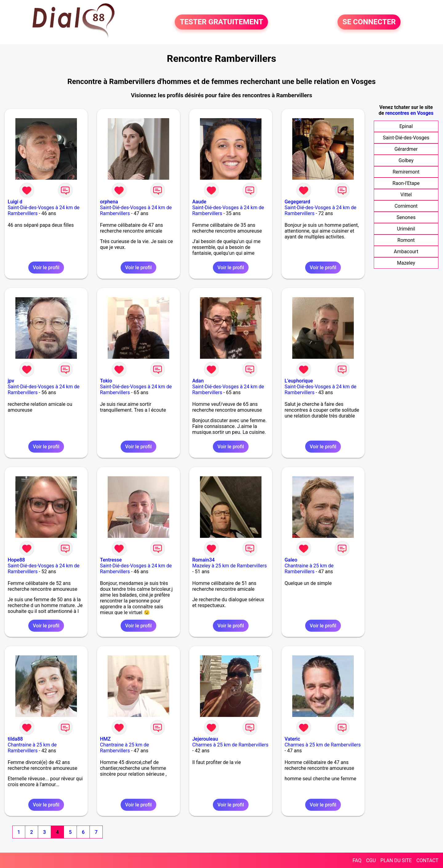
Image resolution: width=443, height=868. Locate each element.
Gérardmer (406, 149)
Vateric (292, 739)
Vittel (406, 195)
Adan (198, 381)
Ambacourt (406, 252)
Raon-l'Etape (406, 183)
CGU (371, 860)
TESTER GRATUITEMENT (221, 22)
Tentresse (111, 560)
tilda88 (15, 739)
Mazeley (406, 263)
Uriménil (406, 229)
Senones (406, 217)
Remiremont (406, 172)
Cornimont (406, 206)
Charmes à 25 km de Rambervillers (230, 745)
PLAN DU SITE (396, 860)
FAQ (357, 860)
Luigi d (15, 202)
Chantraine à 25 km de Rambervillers (309, 569)
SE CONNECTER (369, 22)
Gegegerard (297, 202)
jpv (11, 381)
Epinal (406, 126)
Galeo (291, 560)
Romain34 (204, 560)
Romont (406, 240)
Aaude (199, 202)
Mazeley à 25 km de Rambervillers (229, 566)
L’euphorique (299, 381)
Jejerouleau (205, 739)
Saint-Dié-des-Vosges (406, 138)
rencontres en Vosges (409, 113)
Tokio (106, 381)
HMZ (105, 739)
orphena (109, 202)
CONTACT (427, 860)
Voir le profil (46, 268)
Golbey (406, 160)
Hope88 (16, 560)
